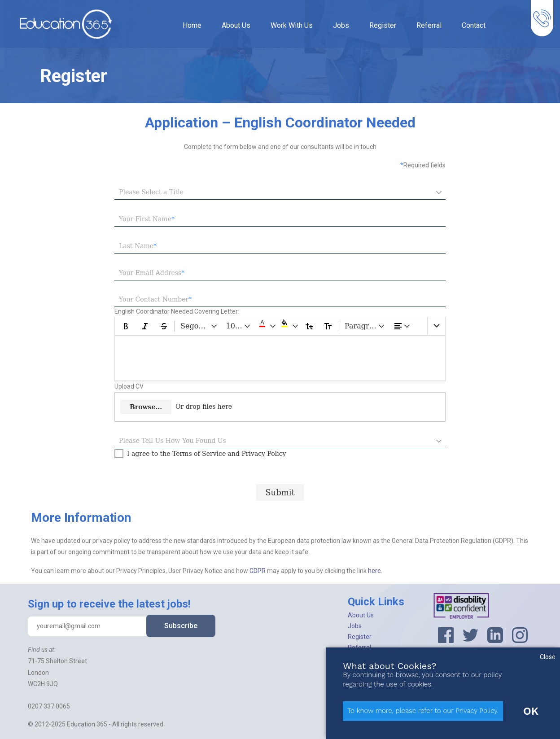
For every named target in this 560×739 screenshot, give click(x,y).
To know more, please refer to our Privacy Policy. (423, 711)
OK (531, 711)
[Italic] (145, 326)
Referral (429, 25)
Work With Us (292, 25)
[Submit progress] (280, 492)
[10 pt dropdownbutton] (239, 326)
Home (192, 25)
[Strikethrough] (164, 326)
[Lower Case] (309, 326)
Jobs (341, 25)
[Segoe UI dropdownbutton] (199, 326)
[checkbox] (200, 454)
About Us (236, 25)
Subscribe (181, 626)
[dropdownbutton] (402, 326)
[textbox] (280, 219)
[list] (436, 326)
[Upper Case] (328, 326)
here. (375, 571)
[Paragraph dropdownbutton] (365, 326)
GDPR (258, 571)
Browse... (146, 407)
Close (548, 657)
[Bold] (126, 326)
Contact (474, 25)
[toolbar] (280, 326)
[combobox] (273, 192)
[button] (266, 326)
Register (383, 25)
